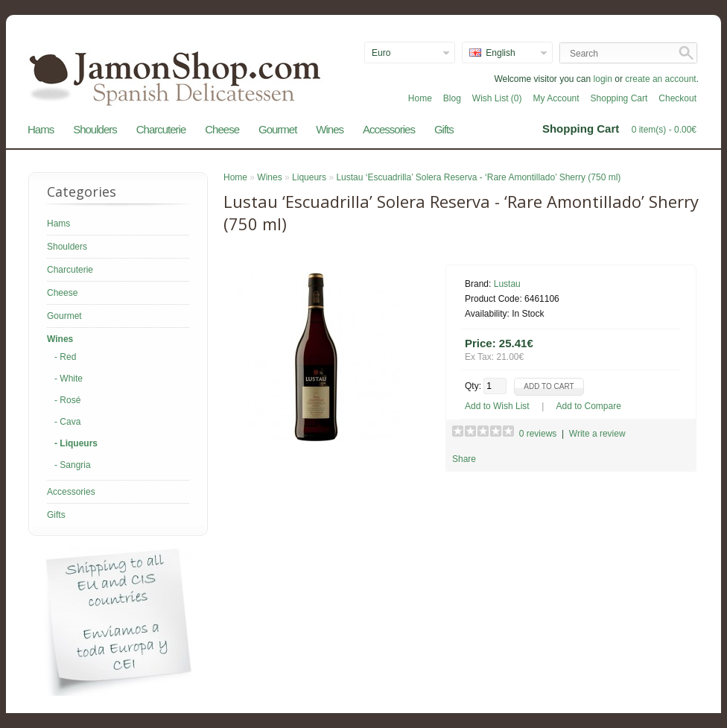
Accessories (389, 129)
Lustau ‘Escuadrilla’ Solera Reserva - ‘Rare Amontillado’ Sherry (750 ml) (478, 177)
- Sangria (73, 465)
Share (464, 459)
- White (69, 379)
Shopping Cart (619, 98)
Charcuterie (161, 129)
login (603, 79)
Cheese (222, 129)
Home (420, 98)
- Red (65, 357)
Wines (330, 129)
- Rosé (67, 400)
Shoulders (95, 129)
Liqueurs (309, 177)
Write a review (597, 434)
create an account (660, 79)
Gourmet (277, 129)
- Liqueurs (76, 443)
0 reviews (538, 434)
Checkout (677, 98)
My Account (556, 98)
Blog (452, 98)
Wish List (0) (497, 98)
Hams (41, 129)
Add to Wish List (497, 406)
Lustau (507, 284)
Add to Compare (589, 406)
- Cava (67, 422)
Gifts (444, 129)
